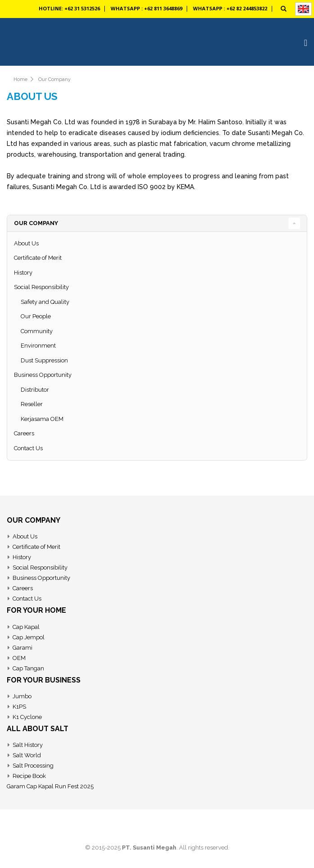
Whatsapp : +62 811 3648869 (146, 8)
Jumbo (22, 696)
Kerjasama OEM (42, 419)
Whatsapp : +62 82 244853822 (230, 8)
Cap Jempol (29, 637)
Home (20, 79)
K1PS (19, 707)
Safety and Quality (45, 302)
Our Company (54, 79)
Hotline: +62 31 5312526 (69, 8)
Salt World (27, 755)
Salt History (28, 745)
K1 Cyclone (27, 717)
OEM (19, 658)
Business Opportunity (43, 375)
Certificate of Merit (38, 258)
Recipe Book (29, 776)
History (23, 273)
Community (37, 331)
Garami (22, 648)
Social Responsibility (41, 287)
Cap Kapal (26, 627)
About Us (26, 243)
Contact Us (28, 448)
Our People (36, 316)
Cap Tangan (28, 668)
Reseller (32, 404)
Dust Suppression (44, 360)
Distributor (35, 390)
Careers (24, 433)
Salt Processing (33, 766)
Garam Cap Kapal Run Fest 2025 (50, 786)
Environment (38, 346)
